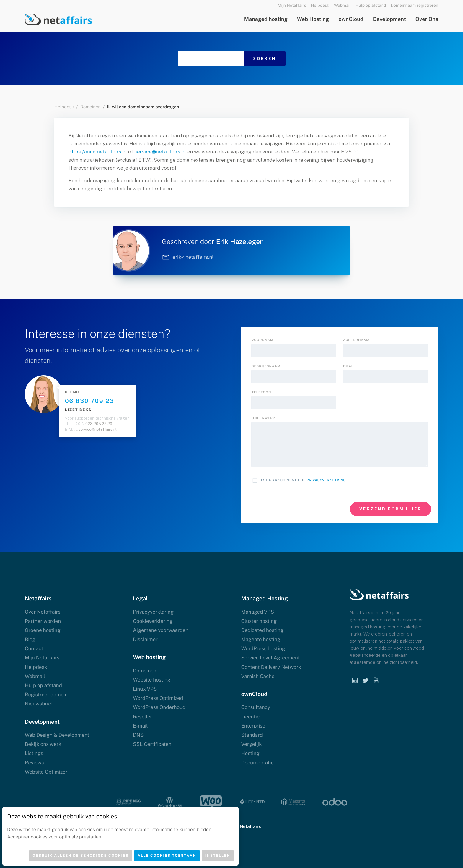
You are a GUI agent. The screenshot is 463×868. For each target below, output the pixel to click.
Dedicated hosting (262, 630)
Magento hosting (261, 639)
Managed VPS (258, 612)
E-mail (140, 726)
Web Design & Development (57, 735)
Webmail (342, 6)
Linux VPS (145, 689)
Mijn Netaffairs (292, 6)
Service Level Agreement (270, 658)
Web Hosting (313, 19)
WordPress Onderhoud (159, 707)
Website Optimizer (46, 772)
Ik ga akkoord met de (304, 480)
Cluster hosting (259, 621)
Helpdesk (320, 6)
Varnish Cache (258, 676)
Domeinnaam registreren (414, 6)
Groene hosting (43, 630)
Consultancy (256, 707)
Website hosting (152, 680)
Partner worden (43, 621)
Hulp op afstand (371, 6)
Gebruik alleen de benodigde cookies (81, 856)
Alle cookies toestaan (167, 856)
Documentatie (257, 763)
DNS (138, 735)
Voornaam (263, 340)
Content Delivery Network (271, 667)
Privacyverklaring (326, 480)
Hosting (250, 753)
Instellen (218, 856)
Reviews (34, 763)
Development (389, 19)
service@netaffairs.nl (160, 152)
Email (349, 366)
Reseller (142, 717)
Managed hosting (266, 19)
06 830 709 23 (90, 401)
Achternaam (356, 340)
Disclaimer (145, 639)
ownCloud (351, 19)
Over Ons (427, 19)
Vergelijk (252, 744)
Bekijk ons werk (43, 744)
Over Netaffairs (43, 612)
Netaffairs (250, 827)
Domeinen (90, 107)
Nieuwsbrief (39, 704)
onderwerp (263, 418)
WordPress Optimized (158, 698)
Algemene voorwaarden (160, 630)
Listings (34, 753)
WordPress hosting (263, 648)
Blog (30, 639)
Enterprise (253, 726)
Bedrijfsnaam (266, 366)
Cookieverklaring (153, 621)
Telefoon (261, 392)
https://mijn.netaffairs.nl (98, 152)
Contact (34, 648)
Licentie (251, 717)
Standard (252, 735)
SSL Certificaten (152, 744)
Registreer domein (46, 695)
